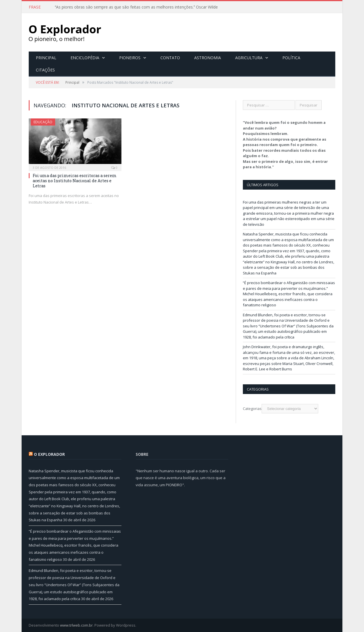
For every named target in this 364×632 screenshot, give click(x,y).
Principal (46, 58)
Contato (170, 58)
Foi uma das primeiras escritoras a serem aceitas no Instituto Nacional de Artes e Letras (75, 181)
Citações (45, 70)
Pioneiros (130, 58)
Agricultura (249, 58)
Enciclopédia (85, 58)
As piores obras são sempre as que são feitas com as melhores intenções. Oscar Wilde (136, 7)
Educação (43, 122)
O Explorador (49, 454)
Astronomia (208, 58)
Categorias (252, 409)
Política (291, 58)
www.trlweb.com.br (76, 625)
